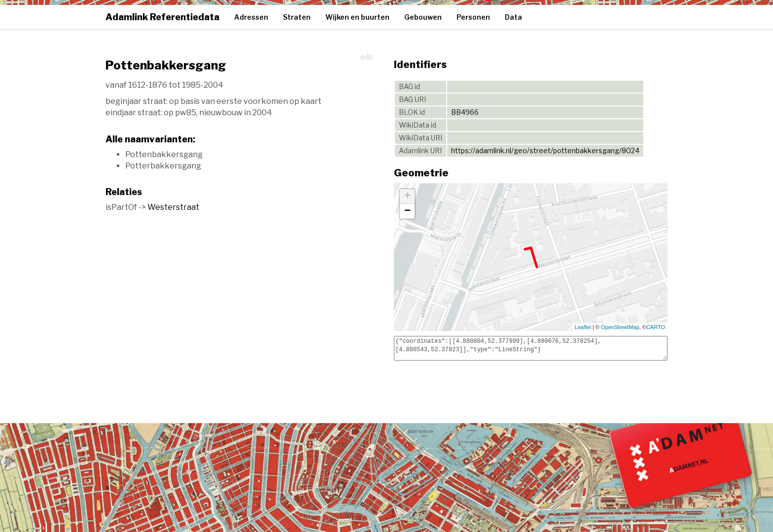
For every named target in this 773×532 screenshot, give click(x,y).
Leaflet (583, 327)
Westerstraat (173, 207)
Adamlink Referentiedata (162, 17)
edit (367, 57)
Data (513, 17)
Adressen (251, 17)
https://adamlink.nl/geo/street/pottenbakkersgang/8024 (545, 150)
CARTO (656, 327)
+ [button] (407, 197)
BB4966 (465, 112)
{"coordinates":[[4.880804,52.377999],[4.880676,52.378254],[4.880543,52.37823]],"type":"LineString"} (531, 348)
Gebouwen (423, 17)
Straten (297, 17)
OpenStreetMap (620, 327)
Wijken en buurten (357, 17)
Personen (473, 17)
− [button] (407, 211)
